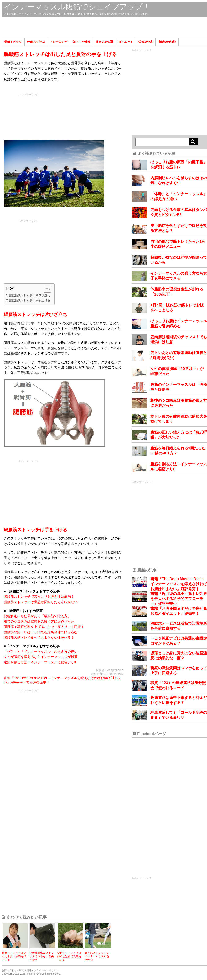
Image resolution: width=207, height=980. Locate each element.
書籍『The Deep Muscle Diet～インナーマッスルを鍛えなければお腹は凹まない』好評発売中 (179, 584)
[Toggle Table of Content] (45, 289)
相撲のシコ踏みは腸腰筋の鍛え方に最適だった (39, 621)
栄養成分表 (146, 42)
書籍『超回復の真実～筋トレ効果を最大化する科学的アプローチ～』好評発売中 (179, 599)
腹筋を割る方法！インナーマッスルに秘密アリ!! (40, 662)
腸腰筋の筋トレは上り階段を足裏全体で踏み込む (41, 632)
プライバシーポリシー (46, 970)
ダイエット (126, 42)
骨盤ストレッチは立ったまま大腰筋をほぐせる (14, 956)
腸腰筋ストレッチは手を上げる (30, 300)
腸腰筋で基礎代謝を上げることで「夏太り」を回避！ (44, 627)
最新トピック (13, 42)
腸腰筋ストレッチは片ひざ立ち (30, 295)
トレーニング (59, 42)
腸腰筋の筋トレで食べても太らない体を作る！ (39, 638)
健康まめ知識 (104, 42)
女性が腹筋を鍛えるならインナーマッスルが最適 (41, 657)
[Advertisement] (104, 27)
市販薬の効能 (167, 42)
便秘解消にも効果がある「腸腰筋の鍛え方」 (37, 616)
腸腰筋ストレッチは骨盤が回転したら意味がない (41, 602)
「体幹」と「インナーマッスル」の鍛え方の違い (41, 652)
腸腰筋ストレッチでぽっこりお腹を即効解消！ (39, 597)
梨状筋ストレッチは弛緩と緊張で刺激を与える (69, 956)
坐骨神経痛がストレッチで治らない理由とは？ (42, 956)
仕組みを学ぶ (36, 42)
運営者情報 (25, 970)
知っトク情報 (82, 42)
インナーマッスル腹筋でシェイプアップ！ (77, 7)
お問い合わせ (9, 970)
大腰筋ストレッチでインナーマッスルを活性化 (97, 956)
